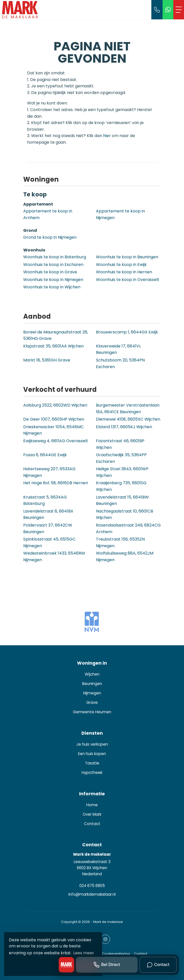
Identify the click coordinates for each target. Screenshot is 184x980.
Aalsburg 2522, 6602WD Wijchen (55, 405)
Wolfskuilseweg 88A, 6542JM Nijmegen (125, 556)
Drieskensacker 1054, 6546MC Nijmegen (53, 430)
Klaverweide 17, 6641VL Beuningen (118, 349)
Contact (141, 954)
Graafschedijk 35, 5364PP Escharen (121, 458)
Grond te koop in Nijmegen (50, 237)
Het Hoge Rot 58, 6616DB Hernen (56, 483)
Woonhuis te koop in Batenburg (55, 257)
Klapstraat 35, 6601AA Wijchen (53, 346)
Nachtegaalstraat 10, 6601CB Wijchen (125, 514)
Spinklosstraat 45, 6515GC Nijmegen (49, 542)
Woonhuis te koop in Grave (50, 272)
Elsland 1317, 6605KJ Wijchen (124, 427)
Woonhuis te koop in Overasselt (128, 280)
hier (107, 136)
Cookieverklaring (116, 954)
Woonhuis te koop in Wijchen (52, 287)
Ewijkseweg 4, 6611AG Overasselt (56, 441)
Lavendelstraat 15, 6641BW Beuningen (122, 500)
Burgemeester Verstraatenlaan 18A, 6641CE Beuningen (128, 408)
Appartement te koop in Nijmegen (120, 214)
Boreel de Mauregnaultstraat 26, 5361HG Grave (56, 335)
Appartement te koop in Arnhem (48, 214)
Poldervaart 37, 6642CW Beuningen (48, 528)
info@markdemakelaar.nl (92, 894)
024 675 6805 (92, 886)
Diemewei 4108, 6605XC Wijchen (128, 419)
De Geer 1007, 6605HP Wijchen (54, 419)
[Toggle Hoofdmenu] (179, 10)
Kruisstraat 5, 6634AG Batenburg (45, 500)
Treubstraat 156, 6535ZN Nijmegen (120, 542)
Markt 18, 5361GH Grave (47, 360)
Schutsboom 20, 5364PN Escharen (120, 363)
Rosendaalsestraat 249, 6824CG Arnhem (128, 528)
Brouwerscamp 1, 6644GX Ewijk (127, 332)
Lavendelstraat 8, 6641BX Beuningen (48, 514)
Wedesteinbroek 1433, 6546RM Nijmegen (54, 556)
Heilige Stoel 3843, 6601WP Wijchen (122, 472)
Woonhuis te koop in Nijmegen (53, 280)
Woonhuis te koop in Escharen (53, 265)
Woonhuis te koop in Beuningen (127, 257)
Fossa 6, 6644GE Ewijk (45, 455)
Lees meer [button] (84, 953)
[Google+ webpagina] (105, 939)
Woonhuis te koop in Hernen (124, 272)
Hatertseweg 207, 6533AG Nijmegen (49, 472)
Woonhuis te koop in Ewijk (121, 265)
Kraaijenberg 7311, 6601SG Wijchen (121, 486)
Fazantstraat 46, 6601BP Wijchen (120, 444)
